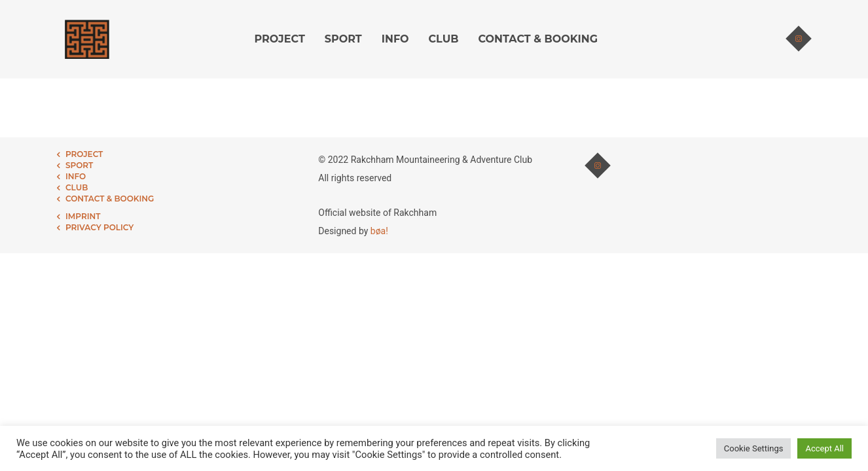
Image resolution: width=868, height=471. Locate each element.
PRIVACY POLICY (99, 227)
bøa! (379, 231)
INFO (395, 39)
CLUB (444, 39)
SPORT (343, 39)
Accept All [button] (824, 448)
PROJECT (280, 39)
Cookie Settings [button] (754, 448)
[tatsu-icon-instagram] (799, 39)
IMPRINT (83, 216)
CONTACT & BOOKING (538, 39)
